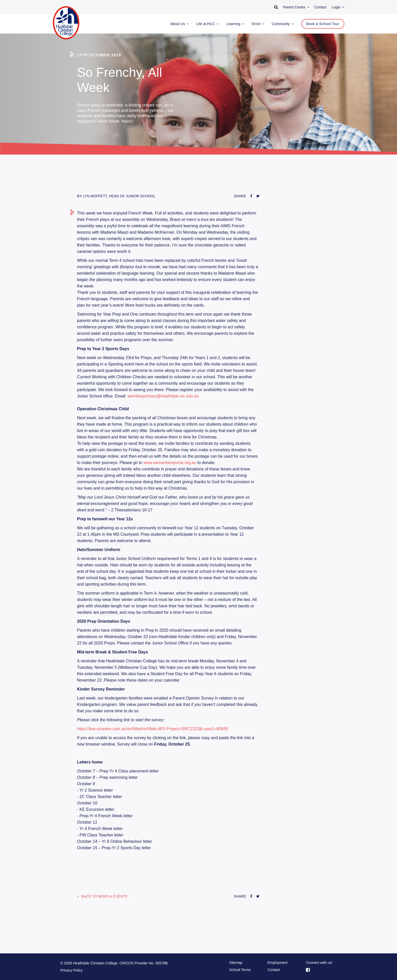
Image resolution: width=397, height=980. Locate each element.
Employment (278, 963)
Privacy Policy (71, 970)
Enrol (258, 24)
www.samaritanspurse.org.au (170, 463)
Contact (274, 970)
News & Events (104, 896)
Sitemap (236, 963)
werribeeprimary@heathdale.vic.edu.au (163, 396)
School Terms (240, 970)
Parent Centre (296, 7)
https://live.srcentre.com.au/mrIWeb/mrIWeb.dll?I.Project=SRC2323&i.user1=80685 (153, 729)
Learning (235, 24)
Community (283, 24)
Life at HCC (208, 24)
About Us (179, 24)
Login (338, 7)
